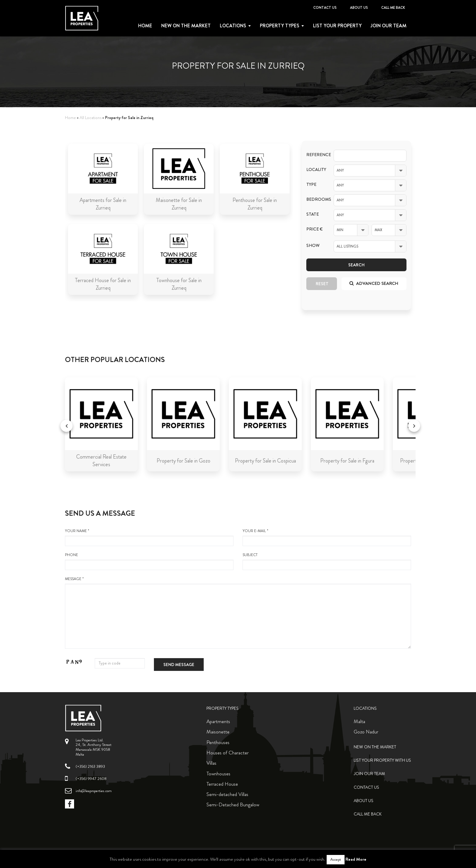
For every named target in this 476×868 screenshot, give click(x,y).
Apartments (218, 721)
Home (145, 26)
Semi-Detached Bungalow (233, 805)
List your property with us (382, 760)
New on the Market (186, 26)
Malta (359, 721)
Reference (315, 155)
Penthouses (218, 742)
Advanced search (374, 283)
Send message (179, 665)
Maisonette (218, 732)
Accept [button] (336, 859)
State (313, 214)
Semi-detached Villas (227, 794)
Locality (315, 170)
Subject (327, 561)
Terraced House (222, 784)
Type (311, 185)
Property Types (223, 708)
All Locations (90, 118)
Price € (314, 229)
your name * (149, 537)
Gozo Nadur (366, 732)
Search (356, 265)
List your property (337, 26)
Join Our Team (389, 26)
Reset (322, 284)
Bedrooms (315, 199)
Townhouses (218, 774)
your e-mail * (327, 537)
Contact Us (325, 8)
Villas (211, 763)
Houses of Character (228, 753)
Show (313, 246)
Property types (280, 26)
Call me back (393, 8)
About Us (359, 8)
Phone (149, 561)
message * (238, 613)
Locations (233, 26)
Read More (356, 859)
